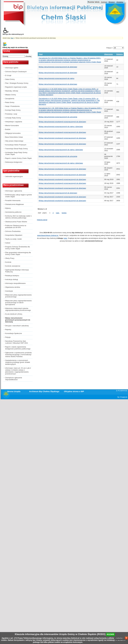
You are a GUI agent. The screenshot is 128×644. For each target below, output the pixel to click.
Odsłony (120, 54)
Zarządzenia (10, 99)
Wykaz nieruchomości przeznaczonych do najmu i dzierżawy (61, 127)
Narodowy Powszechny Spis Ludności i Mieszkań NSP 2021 (17, 342)
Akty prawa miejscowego (14, 141)
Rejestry (8, 330)
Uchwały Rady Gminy (13, 118)
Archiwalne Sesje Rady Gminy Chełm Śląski (16, 153)
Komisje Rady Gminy (13, 110)
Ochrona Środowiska (13, 231)
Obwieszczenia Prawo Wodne (16, 222)
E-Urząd (8, 75)
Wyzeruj (112, 2)
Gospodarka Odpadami (14, 235)
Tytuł (41, 54)
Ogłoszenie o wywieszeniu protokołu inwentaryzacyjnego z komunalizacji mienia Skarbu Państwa (18, 355)
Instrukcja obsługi (12, 279)
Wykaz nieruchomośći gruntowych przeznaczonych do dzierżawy (62, 197)
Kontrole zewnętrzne (13, 266)
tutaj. (65, 238)
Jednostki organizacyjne (14, 176)
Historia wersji (42, 220)
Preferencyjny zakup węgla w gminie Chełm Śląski (18, 196)
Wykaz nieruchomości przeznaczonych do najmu (57, 78)
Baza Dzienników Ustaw (14, 137)
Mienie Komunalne (12, 126)
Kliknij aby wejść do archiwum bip (15, 48)
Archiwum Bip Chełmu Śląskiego (44, 391)
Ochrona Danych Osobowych (16, 72)
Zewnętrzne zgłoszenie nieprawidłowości (14, 379)
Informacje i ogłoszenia (14, 191)
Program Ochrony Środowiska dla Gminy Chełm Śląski (17, 248)
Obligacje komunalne (13, 133)
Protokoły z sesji (11, 114)
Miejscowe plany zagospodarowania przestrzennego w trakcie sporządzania (18, 303)
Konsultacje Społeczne (13, 333)
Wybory (8, 208)
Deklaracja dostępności (14, 162)
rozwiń (110, 634)
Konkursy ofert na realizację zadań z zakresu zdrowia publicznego (18, 217)
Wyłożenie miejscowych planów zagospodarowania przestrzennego (18, 309)
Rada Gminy (10, 102)
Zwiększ (104, 2)
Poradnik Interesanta (13, 200)
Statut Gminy (10, 79)
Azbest (8, 243)
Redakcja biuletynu (12, 276)
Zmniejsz (120, 2)
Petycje (8, 337)
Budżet (8, 129)
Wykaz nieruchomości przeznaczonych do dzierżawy (58, 67)
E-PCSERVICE (122, 391)
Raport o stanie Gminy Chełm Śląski (18, 158)
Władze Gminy (11, 95)
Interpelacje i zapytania (14, 122)
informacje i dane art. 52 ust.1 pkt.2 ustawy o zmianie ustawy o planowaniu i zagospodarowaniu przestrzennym (18, 371)
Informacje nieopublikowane (15, 283)
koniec (64, 213)
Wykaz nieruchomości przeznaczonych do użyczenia (58, 117)
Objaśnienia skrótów (13, 287)
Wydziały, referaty (12, 91)
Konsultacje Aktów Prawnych (16, 145)
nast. (58, 213)
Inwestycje (9, 291)
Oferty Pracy (10, 258)
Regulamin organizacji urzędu (16, 87)
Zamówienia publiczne (13, 212)
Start (12, 38)
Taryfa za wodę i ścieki (13, 239)
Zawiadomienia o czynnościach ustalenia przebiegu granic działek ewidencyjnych (18, 362)
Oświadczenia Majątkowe (14, 204)
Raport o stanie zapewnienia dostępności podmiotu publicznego (18, 348)
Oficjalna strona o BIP (74, 391)
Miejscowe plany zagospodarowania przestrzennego (18, 296)
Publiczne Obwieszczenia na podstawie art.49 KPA (16, 226)
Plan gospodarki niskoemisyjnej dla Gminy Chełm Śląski (18, 253)
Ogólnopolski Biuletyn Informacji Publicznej (17, 271)
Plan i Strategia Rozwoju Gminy (17, 83)
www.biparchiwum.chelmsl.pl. (48, 235)
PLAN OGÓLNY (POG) (14, 314)
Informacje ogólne (12, 68)
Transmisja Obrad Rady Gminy (16, 149)
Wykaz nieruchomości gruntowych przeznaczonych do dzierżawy (18, 320)
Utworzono (108, 54)
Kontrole (8, 262)
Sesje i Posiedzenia (12, 106)
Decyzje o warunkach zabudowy (17, 326)
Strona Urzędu (14, 391)
